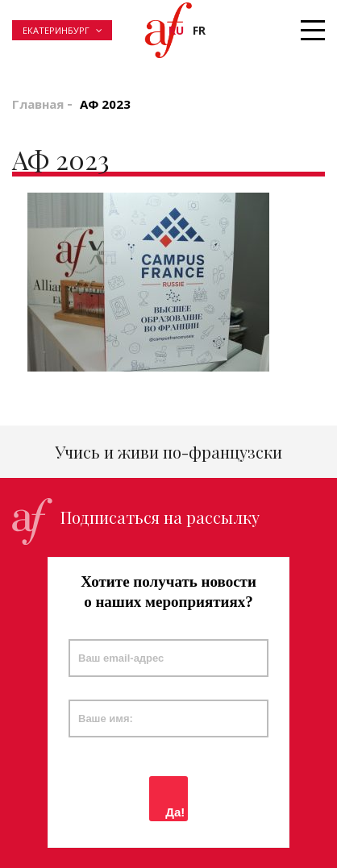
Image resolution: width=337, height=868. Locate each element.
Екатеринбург (56, 30)
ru (176, 30)
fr (199, 30)
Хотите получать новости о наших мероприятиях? (168, 592)
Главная (38, 104)
